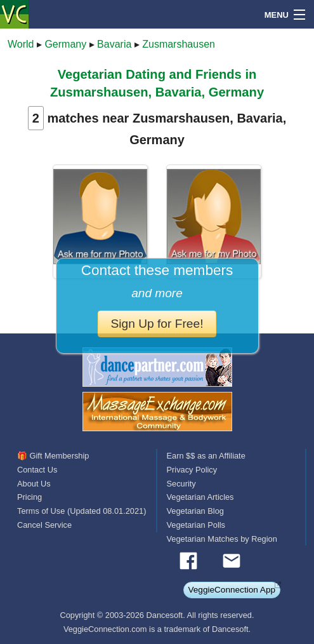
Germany (65, 44)
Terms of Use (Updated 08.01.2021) (82, 511)
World (21, 44)
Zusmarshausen (179, 44)
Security (181, 484)
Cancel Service (44, 525)
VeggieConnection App (232, 590)
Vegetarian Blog (195, 511)
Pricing (29, 497)
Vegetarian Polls (196, 525)
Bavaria (114, 44)
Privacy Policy (192, 470)
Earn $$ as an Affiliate (206, 456)
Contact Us (37, 470)
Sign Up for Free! (157, 324)
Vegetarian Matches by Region (222, 539)
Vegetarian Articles (200, 497)
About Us (34, 484)
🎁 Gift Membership (53, 456)
